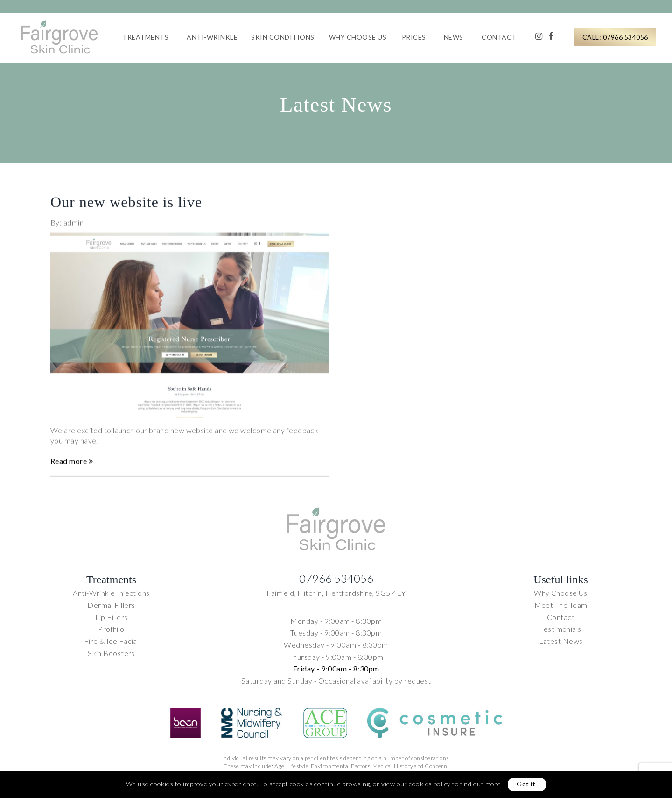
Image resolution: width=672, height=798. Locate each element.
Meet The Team (561, 605)
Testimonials (560, 629)
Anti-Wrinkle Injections (111, 593)
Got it (526, 784)
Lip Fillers (112, 617)
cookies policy (430, 784)
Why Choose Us (358, 37)
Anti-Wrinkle (212, 37)
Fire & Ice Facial (112, 641)
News (454, 37)
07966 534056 (336, 578)
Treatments (145, 37)
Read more (72, 466)
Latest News (561, 641)
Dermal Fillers (111, 605)
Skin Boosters (111, 653)
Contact (499, 37)
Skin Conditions (283, 37)
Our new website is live (126, 206)
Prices (414, 37)
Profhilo (111, 629)
